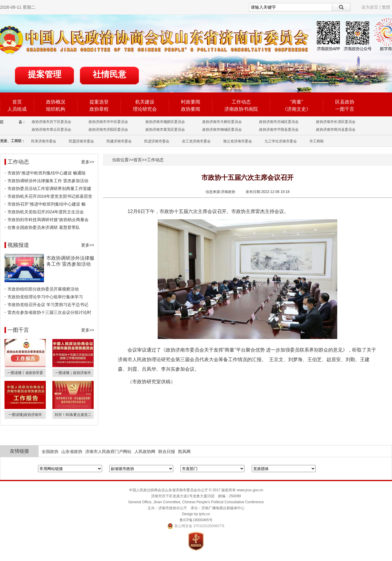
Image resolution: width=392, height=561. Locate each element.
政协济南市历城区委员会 (279, 122)
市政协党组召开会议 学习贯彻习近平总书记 (48, 305)
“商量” (297, 102)
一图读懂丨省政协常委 (25, 373)
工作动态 (241, 102)
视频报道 (18, 245)
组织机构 (56, 109)
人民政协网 (145, 451)
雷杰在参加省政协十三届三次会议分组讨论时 (49, 312)
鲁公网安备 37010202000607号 (196, 526)
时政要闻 (191, 102)
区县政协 (345, 102)
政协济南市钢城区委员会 (222, 130)
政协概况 (56, 102)
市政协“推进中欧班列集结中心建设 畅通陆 (47, 173)
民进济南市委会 (157, 141)
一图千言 (345, 109)
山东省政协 (72, 451)
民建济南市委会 (119, 141)
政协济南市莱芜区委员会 (165, 130)
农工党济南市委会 (196, 141)
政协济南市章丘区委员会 (51, 130)
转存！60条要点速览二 (73, 415)
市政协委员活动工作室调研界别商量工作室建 (49, 188)
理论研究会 (145, 109)
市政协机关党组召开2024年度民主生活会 (46, 212)
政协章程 (99, 109)
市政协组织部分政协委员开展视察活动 (43, 289)
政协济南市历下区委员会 (51, 122)
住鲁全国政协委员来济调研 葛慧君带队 (44, 227)
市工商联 (317, 141)
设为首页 (370, 7)
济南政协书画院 (241, 109)
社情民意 (110, 74)
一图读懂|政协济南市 (25, 415)
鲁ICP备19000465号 (196, 520)
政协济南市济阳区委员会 (108, 130)
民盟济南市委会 (81, 141)
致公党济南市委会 (238, 141)
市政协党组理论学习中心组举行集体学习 (45, 297)
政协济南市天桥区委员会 (222, 122)
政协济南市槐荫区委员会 (165, 122)
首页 (17, 102)
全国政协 (50, 451)
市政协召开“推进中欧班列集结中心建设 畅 (47, 204)
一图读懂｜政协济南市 (73, 373)
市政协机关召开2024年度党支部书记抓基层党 (50, 196)
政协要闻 (191, 109)
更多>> (88, 162)
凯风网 (184, 451)
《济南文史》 (297, 109)
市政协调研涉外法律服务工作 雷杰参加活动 (48, 181)
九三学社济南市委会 (281, 141)
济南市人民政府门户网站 (108, 451)
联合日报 (167, 451)
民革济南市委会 (44, 141)
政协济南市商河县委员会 (336, 130)
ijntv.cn (204, 514)
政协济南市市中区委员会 (108, 122)
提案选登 (99, 102)
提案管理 (45, 74)
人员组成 (17, 109)
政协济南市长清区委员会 (336, 122)
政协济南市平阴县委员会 (279, 130)
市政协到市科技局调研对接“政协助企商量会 (48, 220)
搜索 (341, 7)
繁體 (386, 7)
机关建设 (145, 102)
